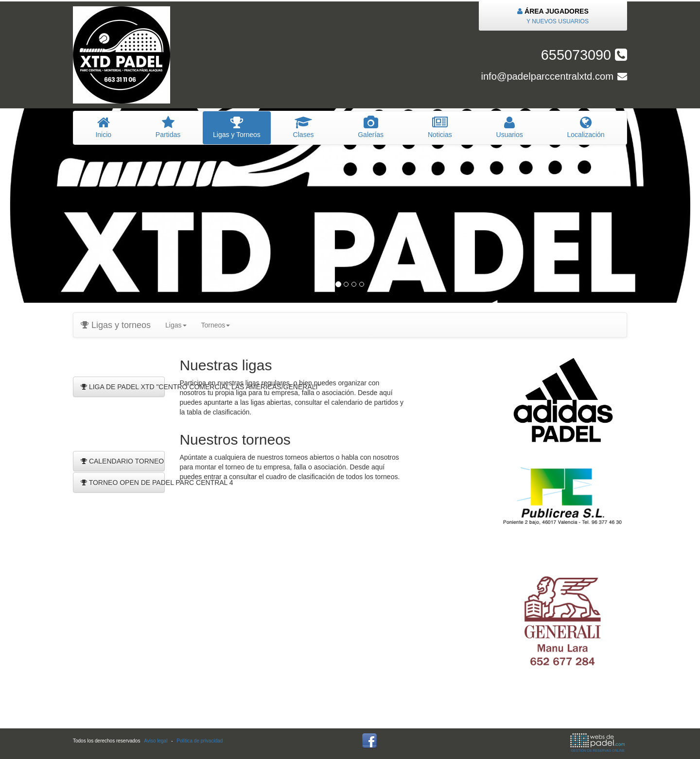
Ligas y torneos (116, 325)
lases (303, 127)
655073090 (584, 55)
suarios (509, 127)
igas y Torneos (237, 127)
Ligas (176, 325)
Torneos (216, 325)
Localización (586, 127)
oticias (440, 127)
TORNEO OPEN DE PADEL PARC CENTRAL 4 (123, 483)
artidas (168, 127)
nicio (103, 127)
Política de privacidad (200, 741)
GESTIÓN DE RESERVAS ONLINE (597, 743)
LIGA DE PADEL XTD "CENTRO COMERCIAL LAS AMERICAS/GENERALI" (123, 387)
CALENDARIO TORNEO (122, 461)
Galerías (371, 127)
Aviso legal (156, 741)
